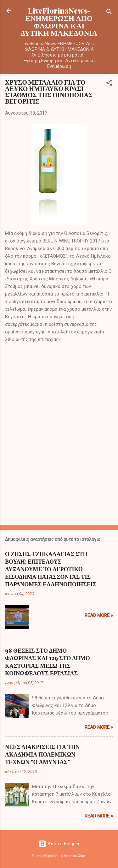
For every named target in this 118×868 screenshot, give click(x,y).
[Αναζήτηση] (109, 13)
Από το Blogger (59, 844)
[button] (109, 84)
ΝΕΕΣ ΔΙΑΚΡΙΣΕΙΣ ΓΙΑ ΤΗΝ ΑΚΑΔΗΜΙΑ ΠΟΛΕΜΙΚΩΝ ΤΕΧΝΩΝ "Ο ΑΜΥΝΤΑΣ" (42, 754)
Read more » (99, 615)
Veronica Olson (75, 856)
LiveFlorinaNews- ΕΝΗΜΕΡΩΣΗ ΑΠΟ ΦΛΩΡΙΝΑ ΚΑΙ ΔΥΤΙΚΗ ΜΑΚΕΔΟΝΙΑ (59, 22)
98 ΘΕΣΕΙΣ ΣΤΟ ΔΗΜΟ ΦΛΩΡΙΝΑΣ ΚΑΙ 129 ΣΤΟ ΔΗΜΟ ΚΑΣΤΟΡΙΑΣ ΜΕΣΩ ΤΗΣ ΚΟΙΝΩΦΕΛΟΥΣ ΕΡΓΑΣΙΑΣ (48, 662)
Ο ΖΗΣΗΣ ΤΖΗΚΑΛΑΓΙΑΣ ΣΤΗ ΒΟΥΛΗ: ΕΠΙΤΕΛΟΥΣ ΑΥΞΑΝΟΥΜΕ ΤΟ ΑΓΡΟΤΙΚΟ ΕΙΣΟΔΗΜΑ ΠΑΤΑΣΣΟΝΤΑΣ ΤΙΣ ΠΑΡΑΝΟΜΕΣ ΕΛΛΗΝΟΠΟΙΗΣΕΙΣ (51, 569)
